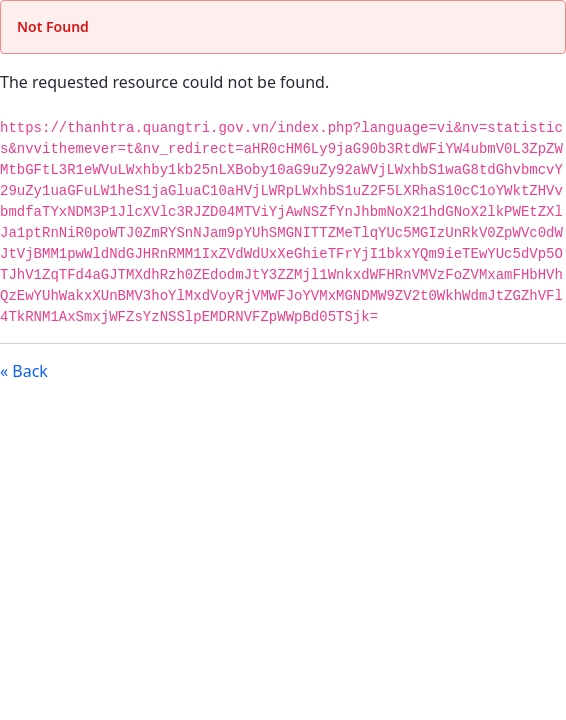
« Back (24, 371)
